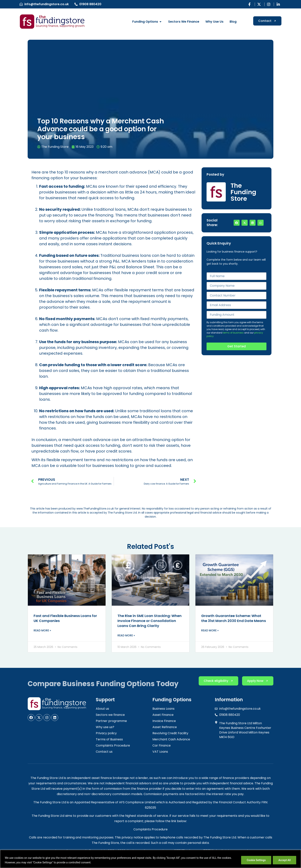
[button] (237, 223)
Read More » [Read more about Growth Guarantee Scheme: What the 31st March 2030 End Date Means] (210, 630)
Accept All (284, 860)
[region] (150, 859)
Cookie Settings (256, 860)
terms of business (233, 333)
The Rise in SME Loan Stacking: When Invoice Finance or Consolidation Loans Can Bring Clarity (150, 621)
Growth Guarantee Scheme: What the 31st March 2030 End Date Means (234, 618)
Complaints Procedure (150, 829)
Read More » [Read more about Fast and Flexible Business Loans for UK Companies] (42, 630)
